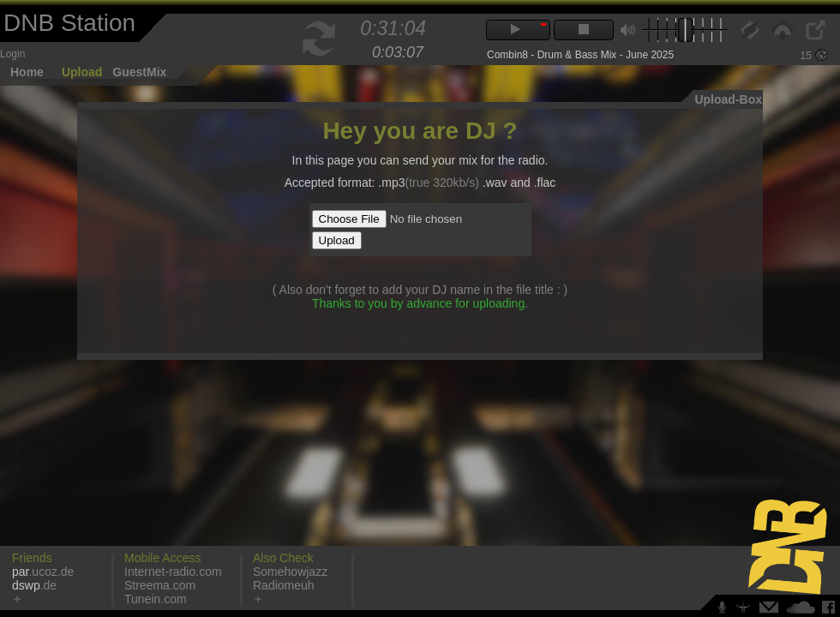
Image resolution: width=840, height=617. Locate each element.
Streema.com (160, 585)
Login (12, 54)
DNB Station (69, 23)
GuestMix (139, 72)
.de (34, 585)
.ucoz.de (43, 572)
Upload (82, 72)
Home (27, 72)
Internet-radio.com (173, 572)
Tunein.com (156, 599)
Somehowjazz (290, 572)
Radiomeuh (284, 585)
